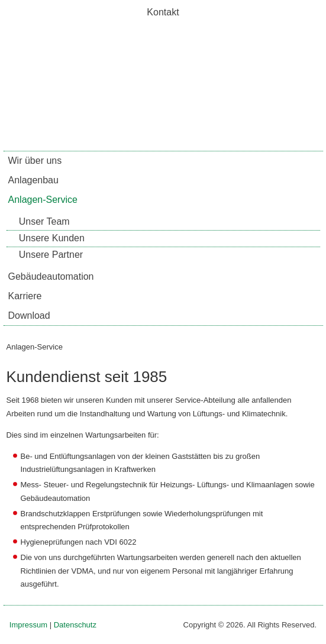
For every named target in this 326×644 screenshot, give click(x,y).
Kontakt (163, 12)
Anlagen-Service (43, 200)
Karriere (25, 296)
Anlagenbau (33, 180)
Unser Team (44, 221)
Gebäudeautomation (51, 276)
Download (29, 315)
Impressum (28, 625)
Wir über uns (35, 161)
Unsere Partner (51, 255)
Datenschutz (75, 625)
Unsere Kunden (52, 238)
